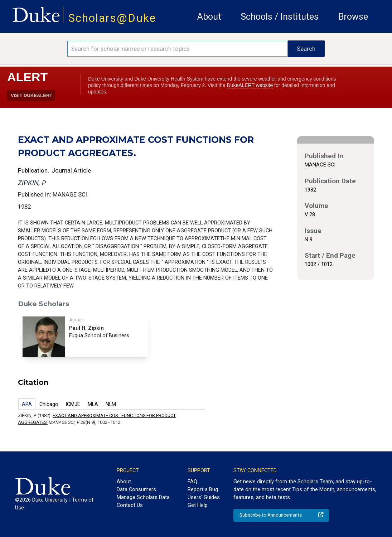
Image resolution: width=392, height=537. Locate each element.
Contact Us (130, 505)
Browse (353, 17)
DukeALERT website (250, 85)
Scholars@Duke (112, 18)
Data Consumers (136, 489)
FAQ (192, 482)
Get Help (198, 505)
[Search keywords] (178, 49)
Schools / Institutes (280, 17)
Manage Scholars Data (143, 497)
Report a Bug (203, 489)
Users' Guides (204, 497)
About (209, 17)
